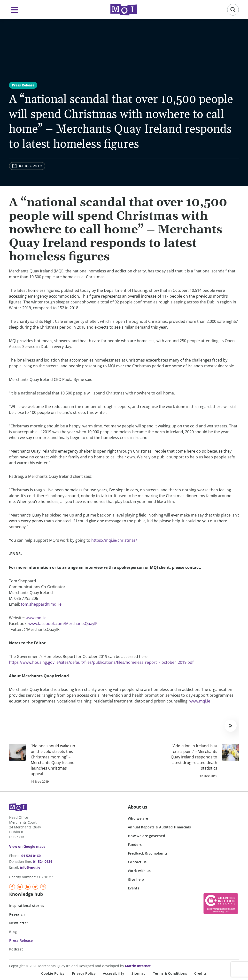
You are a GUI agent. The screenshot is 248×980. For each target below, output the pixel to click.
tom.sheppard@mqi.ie (41, 604)
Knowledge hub (26, 894)
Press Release (23, 85)
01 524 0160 (31, 856)
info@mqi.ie (30, 867)
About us (138, 807)
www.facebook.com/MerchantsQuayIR (63, 624)
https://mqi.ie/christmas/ (114, 540)
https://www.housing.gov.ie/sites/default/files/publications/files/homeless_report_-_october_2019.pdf (101, 662)
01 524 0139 (43, 861)
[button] (233, 10)
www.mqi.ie (36, 618)
